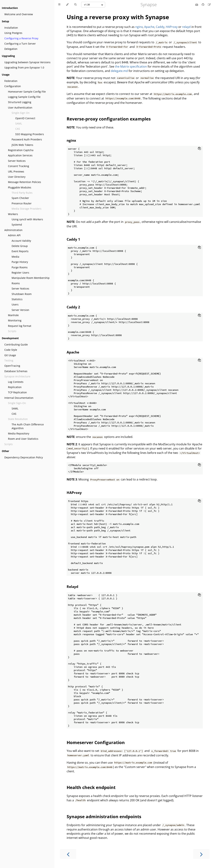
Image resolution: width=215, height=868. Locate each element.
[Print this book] (197, 5)
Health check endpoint (91, 787)
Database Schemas (16, 371)
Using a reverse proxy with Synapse (118, 17)
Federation (11, 81)
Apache (149, 27)
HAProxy (172, 27)
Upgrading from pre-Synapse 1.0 (24, 67)
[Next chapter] (201, 854)
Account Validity (21, 241)
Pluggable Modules (20, 187)
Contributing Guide (16, 345)
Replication (15, 387)
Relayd (72, 587)
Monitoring (15, 320)
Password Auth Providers (27, 139)
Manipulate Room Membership (31, 278)
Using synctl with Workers (27, 219)
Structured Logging (20, 102)
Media (15, 257)
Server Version (20, 310)
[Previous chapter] (68, 854)
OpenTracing (12, 366)
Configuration (13, 86)
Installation (11, 28)
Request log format (20, 326)
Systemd (17, 225)
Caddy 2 (73, 307)
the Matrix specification (131, 66)
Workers (13, 214)
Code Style (11, 350)
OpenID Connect (25, 118)
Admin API (14, 235)
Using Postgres (13, 33)
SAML (15, 408)
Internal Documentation (19, 398)
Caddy (160, 27)
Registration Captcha (21, 150)
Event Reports (20, 251)
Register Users (20, 273)
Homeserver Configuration (96, 742)
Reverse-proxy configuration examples (109, 119)
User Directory (17, 177)
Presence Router (22, 203)
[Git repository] (203, 5)
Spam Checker (20, 198)
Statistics (17, 299)
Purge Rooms (20, 267)
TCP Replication (17, 392)
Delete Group (20, 246)
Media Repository (19, 433)
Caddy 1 (73, 239)
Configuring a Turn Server (20, 44)
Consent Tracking (19, 166)
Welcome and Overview (19, 14)
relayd (186, 27)
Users (15, 304)
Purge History (20, 262)
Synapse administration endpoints (104, 816)
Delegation (11, 49)
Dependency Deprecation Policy (24, 457)
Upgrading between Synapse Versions (27, 62)
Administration (13, 230)
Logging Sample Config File (24, 97)
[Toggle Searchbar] (75, 5)
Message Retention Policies (25, 182)
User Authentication (20, 108)
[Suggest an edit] (209, 5)
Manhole (13, 315)
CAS (14, 414)
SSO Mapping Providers (30, 134)
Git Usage (10, 355)
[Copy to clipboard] (199, 149)
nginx (139, 27)
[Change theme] (67, 5)
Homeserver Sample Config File (27, 92)
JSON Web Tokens (22, 145)
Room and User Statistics (23, 439)
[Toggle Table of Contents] (59, 5)
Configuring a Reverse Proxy (21, 38)
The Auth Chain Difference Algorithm (28, 426)
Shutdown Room (22, 294)
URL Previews (16, 171)
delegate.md (119, 71)
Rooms (16, 283)
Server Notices (17, 161)
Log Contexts (16, 382)
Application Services (20, 155)
